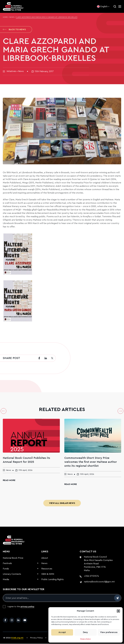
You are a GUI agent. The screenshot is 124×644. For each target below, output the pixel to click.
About (45, 558)
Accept (62, 632)
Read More (9, 481)
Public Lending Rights (52, 580)
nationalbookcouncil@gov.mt (99, 582)
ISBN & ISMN (48, 574)
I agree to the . (21, 607)
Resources (47, 569)
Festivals (7, 564)
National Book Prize (13, 558)
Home (5, 17)
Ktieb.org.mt (17, 638)
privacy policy (27, 607)
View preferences (109, 632)
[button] (118, 611)
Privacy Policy (85, 639)
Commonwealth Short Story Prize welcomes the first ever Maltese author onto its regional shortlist (91, 462)
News (12, 17)
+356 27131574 (91, 576)
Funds (6, 569)
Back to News (14, 30)
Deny (85, 632)
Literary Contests (12, 574)
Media (6, 580)
